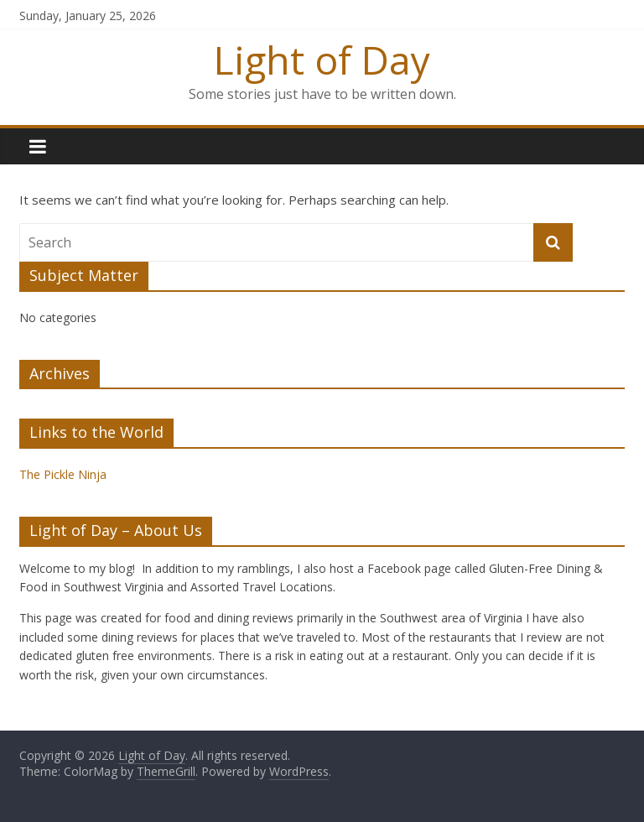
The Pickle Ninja (63, 474)
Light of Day (322, 60)
